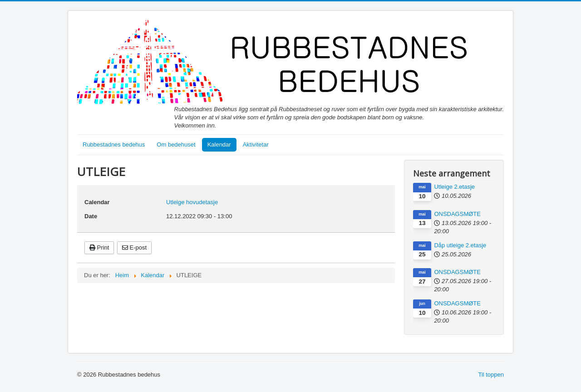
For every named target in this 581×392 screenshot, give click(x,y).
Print (99, 247)
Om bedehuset (176, 145)
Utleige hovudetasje (192, 202)
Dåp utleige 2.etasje (460, 245)
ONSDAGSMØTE (457, 214)
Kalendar (219, 145)
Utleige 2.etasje (454, 187)
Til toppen (491, 375)
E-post (134, 247)
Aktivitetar (256, 145)
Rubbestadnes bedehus (114, 145)
